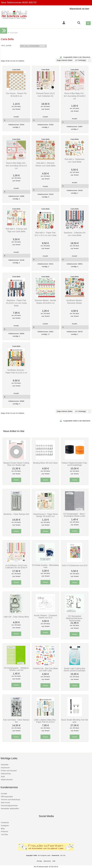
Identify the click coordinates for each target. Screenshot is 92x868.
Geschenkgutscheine (9, 805)
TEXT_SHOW (6, 46)
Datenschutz (6, 774)
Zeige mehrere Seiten (65, 60)
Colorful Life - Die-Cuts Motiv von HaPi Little (45, 669)
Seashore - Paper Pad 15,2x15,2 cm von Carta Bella (16, 303)
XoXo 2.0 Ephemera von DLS (75, 565)
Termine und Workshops (10, 799)
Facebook (5, 822)
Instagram (5, 825)
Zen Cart (63, 855)
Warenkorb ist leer (79, 9)
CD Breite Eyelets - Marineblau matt (45, 566)
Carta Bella (16, 70)
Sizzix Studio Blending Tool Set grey (75, 721)
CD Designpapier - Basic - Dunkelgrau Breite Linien (75, 515)
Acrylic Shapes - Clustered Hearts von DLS (45, 616)
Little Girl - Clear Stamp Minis (16, 617)
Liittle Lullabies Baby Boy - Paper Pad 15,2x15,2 (45, 721)
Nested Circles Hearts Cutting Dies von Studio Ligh (16, 464)
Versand (18, 109)
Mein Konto (5, 802)
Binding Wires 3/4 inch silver (45, 463)
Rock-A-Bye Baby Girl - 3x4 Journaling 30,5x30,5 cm (75, 96)
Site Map (39, 861)
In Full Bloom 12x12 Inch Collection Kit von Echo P (16, 566)
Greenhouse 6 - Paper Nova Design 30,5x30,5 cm (45, 515)
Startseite (5, 765)
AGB (3, 777)
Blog (3, 828)
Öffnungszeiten (7, 797)
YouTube (4, 834)
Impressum (5, 768)
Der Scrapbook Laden (44, 855)
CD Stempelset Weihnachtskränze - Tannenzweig (75, 618)
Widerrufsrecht (7, 780)
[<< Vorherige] (81, 60)
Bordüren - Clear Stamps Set (16, 514)
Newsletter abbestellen (10, 808)
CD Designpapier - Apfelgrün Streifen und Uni (16, 669)
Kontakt (4, 794)
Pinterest (4, 831)
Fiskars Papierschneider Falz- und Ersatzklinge (75, 464)
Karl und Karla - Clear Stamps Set (16, 721)
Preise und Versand (9, 771)
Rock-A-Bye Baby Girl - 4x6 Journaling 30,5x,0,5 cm (16, 166)
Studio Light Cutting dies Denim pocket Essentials (75, 669)
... (89, 60)
